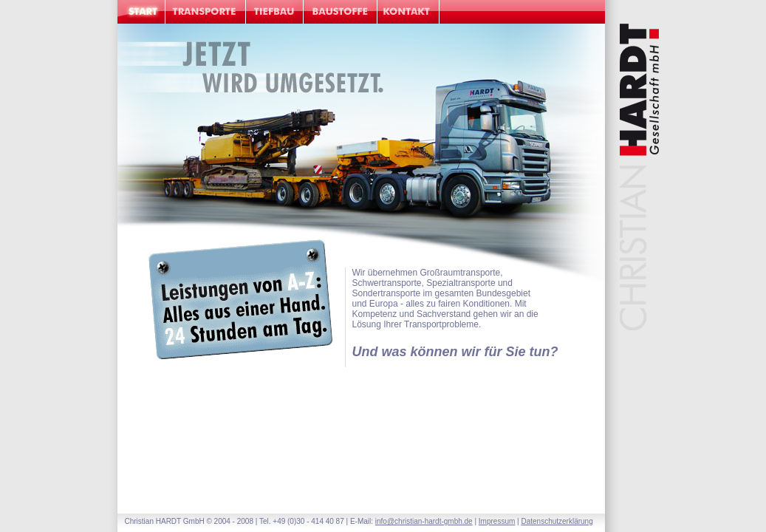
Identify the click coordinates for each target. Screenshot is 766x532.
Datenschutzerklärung (557, 521)
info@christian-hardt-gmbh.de (424, 521)
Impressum (497, 521)
